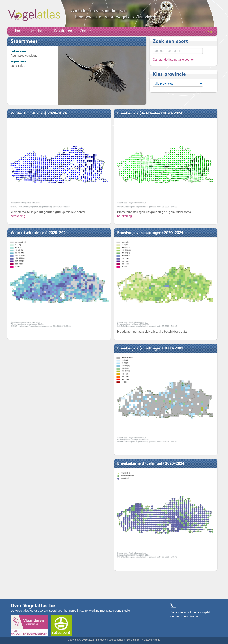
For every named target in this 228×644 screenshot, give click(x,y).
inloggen (210, 31)
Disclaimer (133, 640)
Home (18, 31)
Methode (39, 31)
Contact (86, 31)
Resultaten (63, 31)
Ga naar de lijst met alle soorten (174, 60)
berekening (18, 216)
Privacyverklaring (150, 640)
